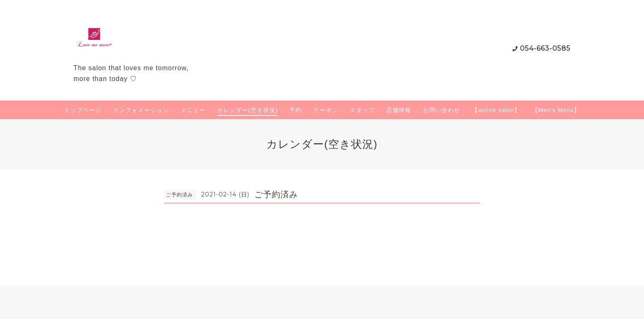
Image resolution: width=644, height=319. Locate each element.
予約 (295, 110)
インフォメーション (141, 110)
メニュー (193, 110)
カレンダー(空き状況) (247, 110)
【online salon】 (496, 110)
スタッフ (362, 110)
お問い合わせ (442, 110)
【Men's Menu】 (556, 110)
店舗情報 (399, 110)
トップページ (83, 110)
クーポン (326, 110)
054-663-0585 (545, 48)
